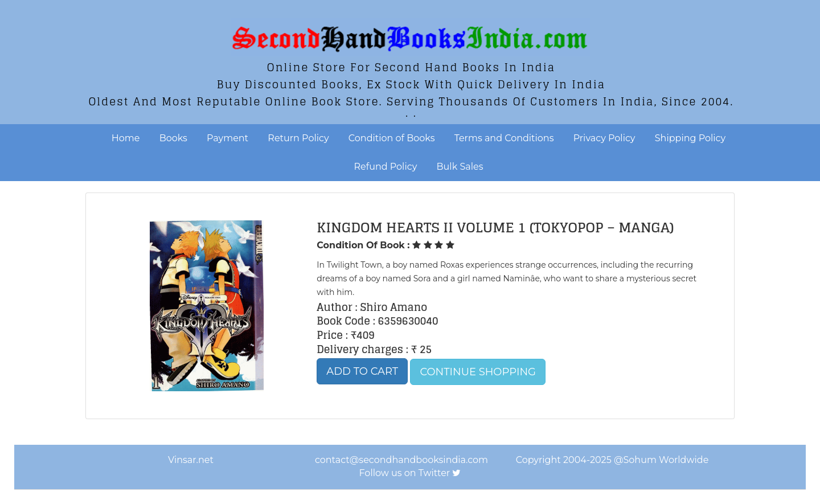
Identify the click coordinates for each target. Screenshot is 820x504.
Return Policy (298, 138)
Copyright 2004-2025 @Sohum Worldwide (612, 460)
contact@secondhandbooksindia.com (401, 460)
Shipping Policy (690, 138)
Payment (227, 138)
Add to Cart (362, 371)
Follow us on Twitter (405, 473)
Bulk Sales (460, 167)
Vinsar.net (191, 460)
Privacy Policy (604, 138)
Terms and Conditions (504, 138)
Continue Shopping (478, 372)
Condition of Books (392, 138)
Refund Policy (386, 167)
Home (126, 138)
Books (173, 138)
